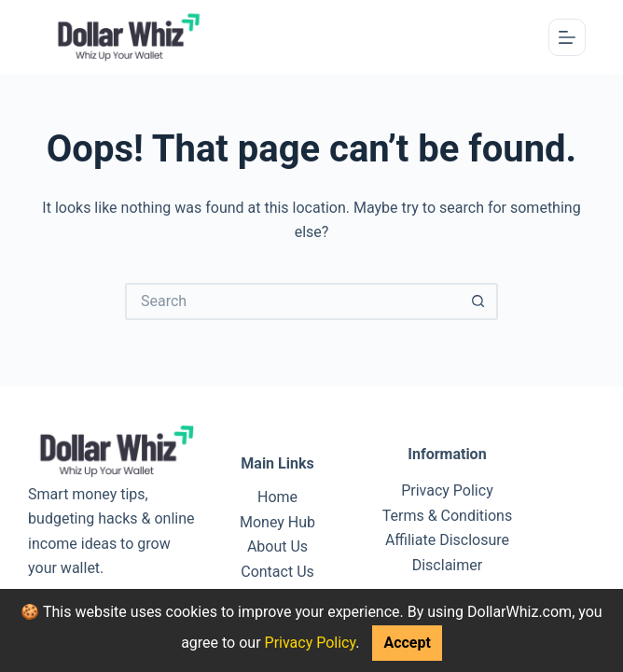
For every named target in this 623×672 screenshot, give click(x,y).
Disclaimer (447, 565)
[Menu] (567, 37)
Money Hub (277, 522)
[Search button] (479, 301)
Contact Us (277, 572)
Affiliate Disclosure (447, 540)
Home (277, 497)
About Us (277, 546)
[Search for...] (293, 301)
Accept (407, 643)
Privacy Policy (311, 643)
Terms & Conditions (448, 516)
